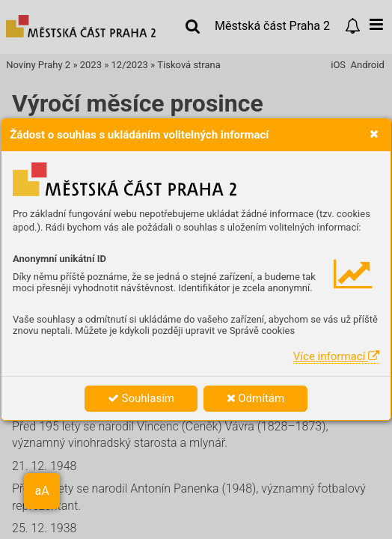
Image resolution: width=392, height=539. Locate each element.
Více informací (336, 356)
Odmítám (256, 398)
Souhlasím (141, 398)
